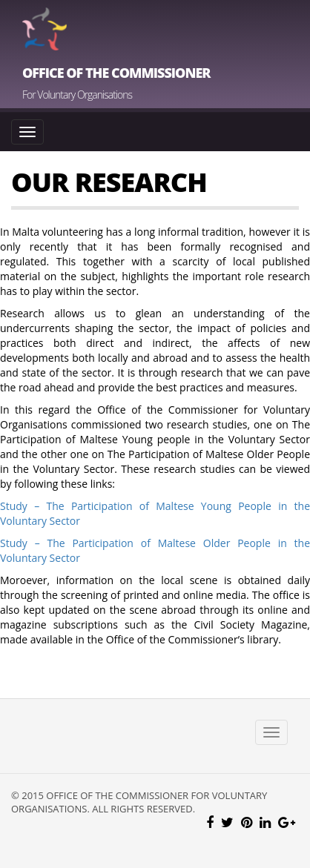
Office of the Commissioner (116, 73)
